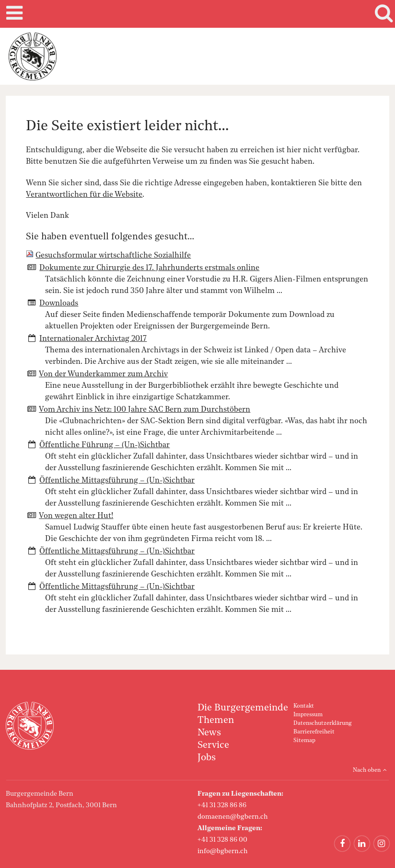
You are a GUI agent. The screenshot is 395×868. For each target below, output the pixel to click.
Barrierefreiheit (314, 732)
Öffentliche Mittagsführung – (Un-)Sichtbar (117, 481)
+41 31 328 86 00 (222, 840)
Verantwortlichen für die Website (84, 195)
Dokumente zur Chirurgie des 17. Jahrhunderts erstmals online (149, 268)
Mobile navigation (13, 14)
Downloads (59, 304)
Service (213, 745)
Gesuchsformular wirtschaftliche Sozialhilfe (113, 256)
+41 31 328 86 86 (222, 805)
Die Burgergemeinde (243, 708)
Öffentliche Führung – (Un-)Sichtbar (105, 445)
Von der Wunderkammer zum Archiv (103, 374)
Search (382, 14)
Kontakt (304, 706)
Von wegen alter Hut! (76, 516)
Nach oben (367, 770)
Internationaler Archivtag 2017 (93, 339)
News (209, 733)
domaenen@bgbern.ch (233, 817)
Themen (216, 721)
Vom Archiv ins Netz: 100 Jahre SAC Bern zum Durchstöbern (145, 410)
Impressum (308, 715)
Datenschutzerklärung (322, 723)
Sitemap (304, 741)
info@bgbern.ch (223, 851)
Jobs (207, 758)
